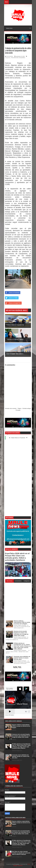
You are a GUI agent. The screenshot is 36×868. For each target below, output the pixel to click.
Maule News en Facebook (18, 438)
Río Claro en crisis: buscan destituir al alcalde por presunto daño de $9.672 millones (21, 853)
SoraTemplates (16, 864)
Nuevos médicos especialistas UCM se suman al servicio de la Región (21, 726)
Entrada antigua (27, 408)
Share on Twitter (11, 298)
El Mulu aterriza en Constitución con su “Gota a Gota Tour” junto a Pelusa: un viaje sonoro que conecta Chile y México (21, 746)
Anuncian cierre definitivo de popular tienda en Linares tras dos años (21, 756)
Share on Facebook (12, 293)
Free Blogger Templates (22, 865)
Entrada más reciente (11, 408)
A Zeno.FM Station (10, 715)
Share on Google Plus (13, 303)
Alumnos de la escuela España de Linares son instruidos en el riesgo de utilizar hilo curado (21, 736)
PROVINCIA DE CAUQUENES (18, 58)
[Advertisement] (18, 459)
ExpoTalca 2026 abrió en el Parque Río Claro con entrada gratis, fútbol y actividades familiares (17, 557)
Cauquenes (8, 58)
